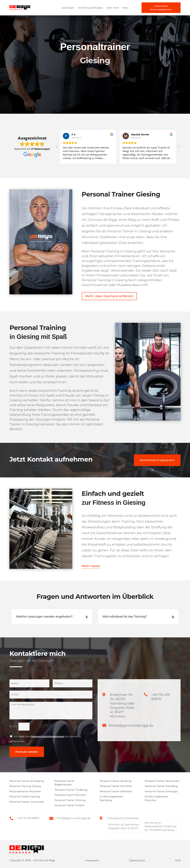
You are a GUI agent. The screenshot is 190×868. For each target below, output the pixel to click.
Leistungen (68, 8)
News (126, 8)
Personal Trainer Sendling (115, 781)
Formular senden (27, 752)
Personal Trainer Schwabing (27, 781)
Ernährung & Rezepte (90, 8)
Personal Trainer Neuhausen (162, 781)
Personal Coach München (70, 795)
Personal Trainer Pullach (69, 805)
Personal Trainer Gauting (25, 796)
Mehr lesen (91, 566)
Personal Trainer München (116, 786)
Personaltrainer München (25, 791)
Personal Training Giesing (25, 786)
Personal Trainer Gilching (70, 800)
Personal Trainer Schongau (161, 791)
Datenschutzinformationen (48, 736)
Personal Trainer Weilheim (116, 791)
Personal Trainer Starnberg (161, 786)
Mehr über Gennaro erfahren (109, 296)
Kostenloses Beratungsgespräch (161, 8)
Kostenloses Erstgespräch (157, 460)
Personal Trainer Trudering (71, 790)
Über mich (113, 8)
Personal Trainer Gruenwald (26, 802)
